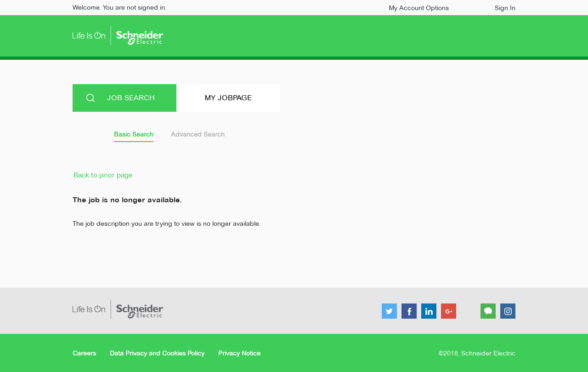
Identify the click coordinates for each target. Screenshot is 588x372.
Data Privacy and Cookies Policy (157, 353)
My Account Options (419, 8)
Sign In (505, 8)
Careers (84, 353)
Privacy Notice (239, 353)
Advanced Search (198, 134)
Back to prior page (103, 175)
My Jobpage (228, 98)
